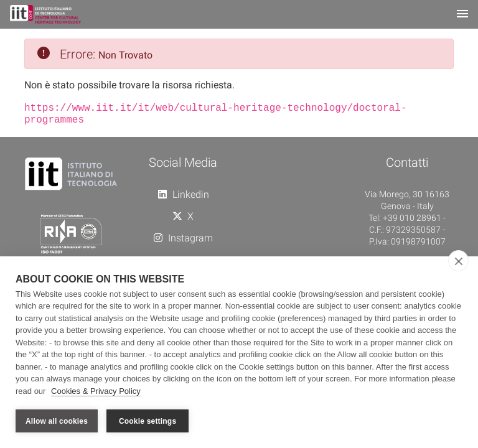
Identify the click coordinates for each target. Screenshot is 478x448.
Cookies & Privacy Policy (96, 391)
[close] (458, 261)
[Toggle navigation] (462, 15)
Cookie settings (148, 421)
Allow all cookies (57, 421)
